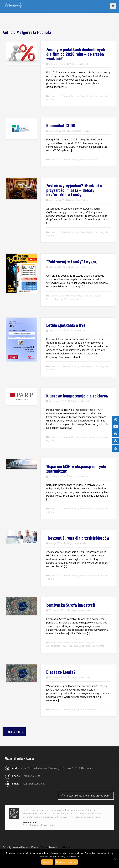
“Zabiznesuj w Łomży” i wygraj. (72, 261)
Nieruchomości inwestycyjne (64, 643)
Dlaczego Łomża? (61, 672)
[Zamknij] (115, 859)
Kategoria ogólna (73, 299)
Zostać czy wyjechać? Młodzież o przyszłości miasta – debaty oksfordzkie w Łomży (74, 190)
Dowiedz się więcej (66, 862)
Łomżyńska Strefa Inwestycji (71, 605)
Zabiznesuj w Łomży (59, 296)
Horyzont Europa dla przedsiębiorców (78, 538)
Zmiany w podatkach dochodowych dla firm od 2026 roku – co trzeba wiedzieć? (76, 54)
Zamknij (47, 862)
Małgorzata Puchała (79, 64)
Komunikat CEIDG (61, 125)
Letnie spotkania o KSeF (67, 325)
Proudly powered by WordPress (20, 847)
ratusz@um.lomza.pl (33, 784)
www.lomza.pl (30, 822)
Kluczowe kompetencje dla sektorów (77, 396)
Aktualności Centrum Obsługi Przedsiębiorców (73, 96)
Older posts (14, 732)
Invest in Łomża (70, 646)
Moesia (53, 847)
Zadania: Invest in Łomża (91, 646)
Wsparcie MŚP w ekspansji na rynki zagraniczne (76, 468)
